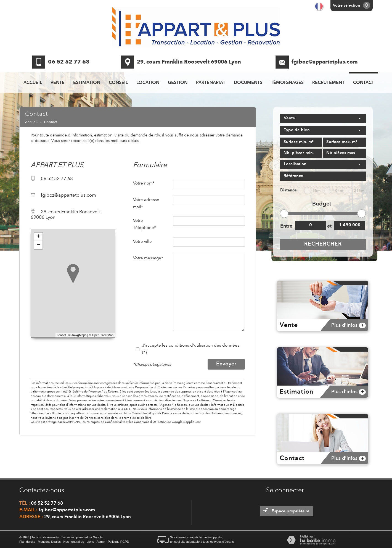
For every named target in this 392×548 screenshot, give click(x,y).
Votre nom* (144, 183)
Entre (286, 226)
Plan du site (27, 542)
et (329, 226)
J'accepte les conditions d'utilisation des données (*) (191, 349)
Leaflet (61, 335)
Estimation (87, 83)
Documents (248, 83)
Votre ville (142, 242)
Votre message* (148, 258)
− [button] (39, 245)
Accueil (33, 83)
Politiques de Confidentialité (106, 422)
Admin (101, 542)
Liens (90, 542)
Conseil (118, 83)
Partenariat (211, 83)
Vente (58, 83)
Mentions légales (49, 542)
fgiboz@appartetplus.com (325, 62)
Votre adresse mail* (146, 204)
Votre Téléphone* (145, 224)
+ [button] (39, 237)
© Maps (78, 335)
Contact (364, 83)
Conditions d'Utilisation (150, 422)
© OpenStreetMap (101, 335)
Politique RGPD (118, 542)
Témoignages (287, 83)
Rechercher (323, 244)
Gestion (178, 83)
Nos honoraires (74, 542)
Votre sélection (346, 6)
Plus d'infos (349, 325)
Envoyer (226, 364)
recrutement (328, 83)
